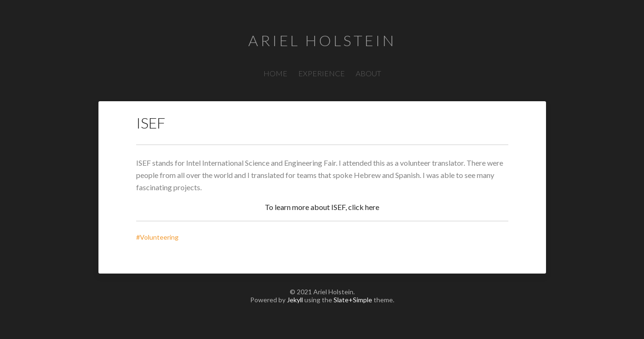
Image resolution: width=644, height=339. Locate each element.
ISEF (151, 123)
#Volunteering (159, 237)
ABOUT (368, 73)
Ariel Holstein (322, 40)
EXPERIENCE (322, 73)
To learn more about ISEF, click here (322, 207)
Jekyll (295, 300)
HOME (275, 73)
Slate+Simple (353, 300)
